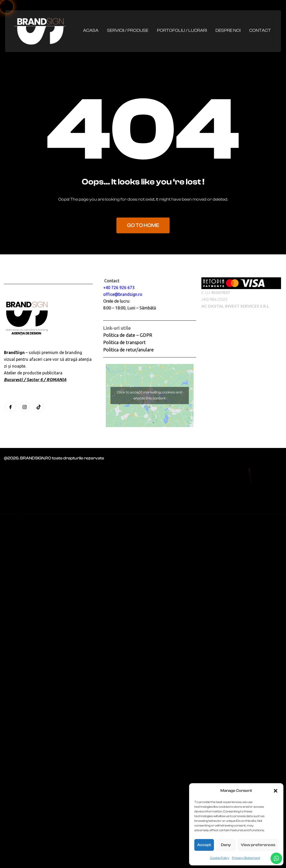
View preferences (258, 845)
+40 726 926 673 (119, 288)
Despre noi (228, 30)
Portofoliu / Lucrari (182, 30)
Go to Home (143, 225)
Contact (260, 30)
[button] (276, 791)
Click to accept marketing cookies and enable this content (150, 395)
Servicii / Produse (128, 30)
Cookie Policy (220, 858)
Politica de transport (124, 342)
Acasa (91, 30)
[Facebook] (10, 407)
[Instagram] (25, 407)
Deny (226, 845)
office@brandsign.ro (123, 294)
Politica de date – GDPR (128, 335)
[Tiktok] (39, 407)
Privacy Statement (246, 858)
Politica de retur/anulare (129, 350)
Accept (204, 845)
